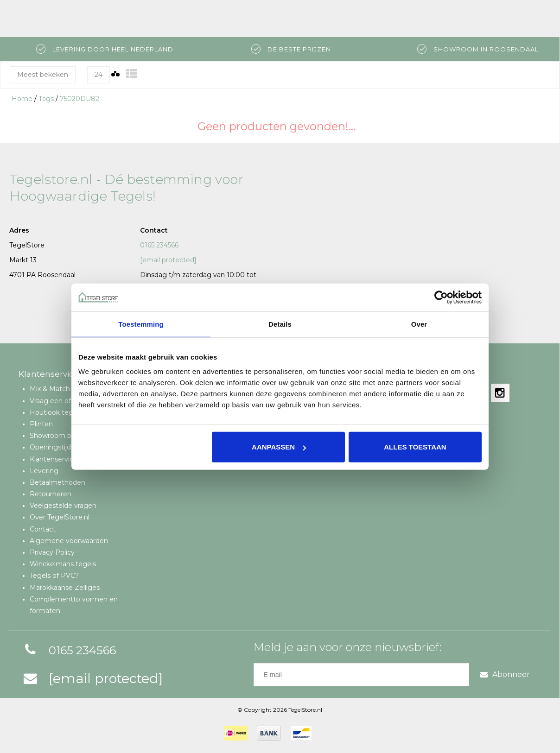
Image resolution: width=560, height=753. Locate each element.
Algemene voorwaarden (69, 541)
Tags (46, 99)
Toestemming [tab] (141, 324)
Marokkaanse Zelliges (65, 588)
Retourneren (51, 494)
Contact (43, 529)
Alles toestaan (415, 447)
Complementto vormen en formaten (74, 605)
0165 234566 (159, 245)
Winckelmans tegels (63, 564)
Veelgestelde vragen (63, 506)
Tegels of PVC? (54, 576)
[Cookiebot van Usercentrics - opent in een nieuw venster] (441, 297)
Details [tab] (280, 324)
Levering (44, 471)
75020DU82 (80, 99)
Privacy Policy (52, 552)
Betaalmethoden (57, 482)
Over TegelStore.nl (60, 517)
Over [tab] (419, 324)
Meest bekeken (43, 75)
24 (99, 75)
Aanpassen (279, 447)
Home (22, 99)
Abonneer (505, 674)
